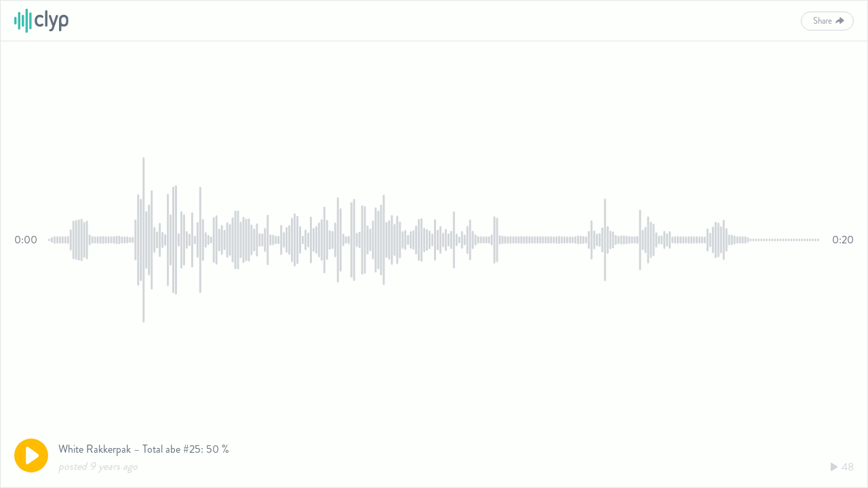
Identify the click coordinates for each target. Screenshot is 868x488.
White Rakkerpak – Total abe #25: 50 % (144, 449)
